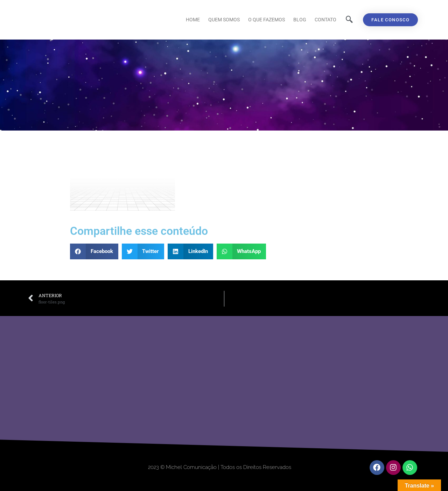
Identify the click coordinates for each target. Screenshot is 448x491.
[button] (94, 251)
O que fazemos (267, 20)
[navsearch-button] (349, 20)
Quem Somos (224, 20)
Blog (300, 20)
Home (193, 20)
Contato (325, 20)
